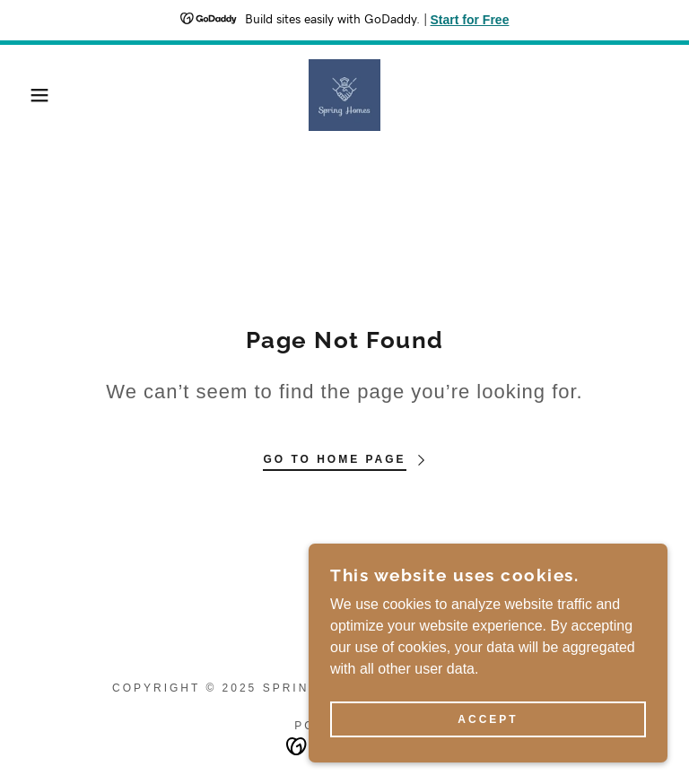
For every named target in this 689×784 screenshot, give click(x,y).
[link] (344, 95)
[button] (35, 95)
